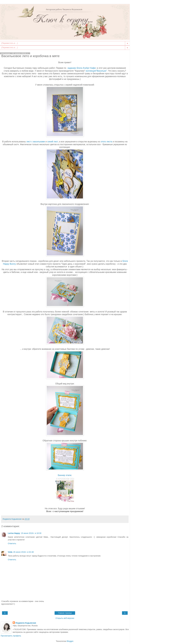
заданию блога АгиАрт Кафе (82, 68)
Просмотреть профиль (11, 636)
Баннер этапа (65, 475)
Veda (10, 552)
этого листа (106, 142)
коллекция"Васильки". (96, 71)
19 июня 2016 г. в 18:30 (31, 533)
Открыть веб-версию (65, 618)
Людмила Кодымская (26, 623)
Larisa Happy (14, 533)
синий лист (52, 142)
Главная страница (65, 613)
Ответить (12, 543)
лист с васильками (36, 142)
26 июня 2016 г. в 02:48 (24, 552)
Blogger (70, 641)
